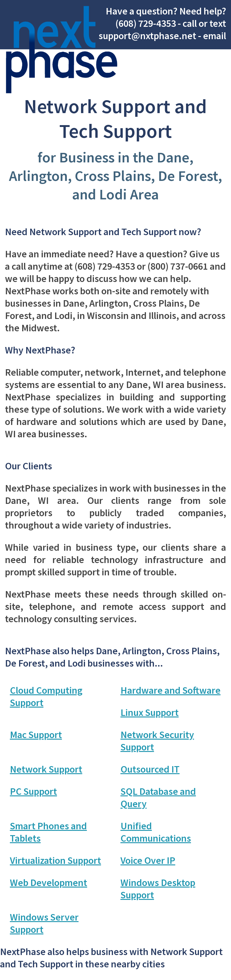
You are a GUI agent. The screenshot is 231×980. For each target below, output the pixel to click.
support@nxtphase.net (147, 36)
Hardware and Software (170, 690)
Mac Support (36, 735)
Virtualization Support (55, 860)
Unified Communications (156, 832)
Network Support (46, 769)
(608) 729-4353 (146, 23)
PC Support (33, 791)
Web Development (49, 883)
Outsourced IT (150, 769)
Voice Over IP (148, 860)
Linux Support (150, 713)
